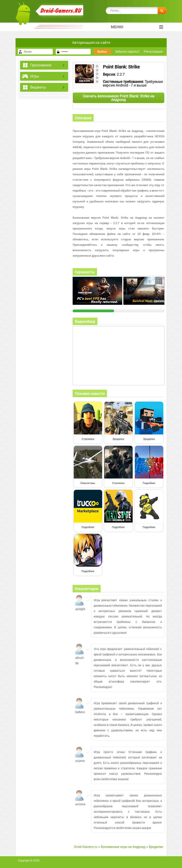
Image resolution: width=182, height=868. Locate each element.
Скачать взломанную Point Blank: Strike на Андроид (118, 98)
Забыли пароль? (127, 51)
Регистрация (153, 51)
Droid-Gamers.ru (85, 847)
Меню (137, 27)
